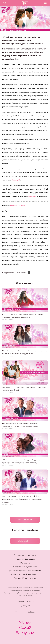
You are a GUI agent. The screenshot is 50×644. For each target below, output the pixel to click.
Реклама (25, 563)
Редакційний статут (25, 578)
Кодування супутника (25, 567)
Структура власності (25, 555)
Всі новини (25, 520)
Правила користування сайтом (25, 571)
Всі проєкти (25, 541)
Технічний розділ (25, 559)
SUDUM (31, 612)
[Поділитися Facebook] (29, 274)
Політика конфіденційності (25, 575)
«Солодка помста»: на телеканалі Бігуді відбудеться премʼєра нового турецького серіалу (22, 499)
